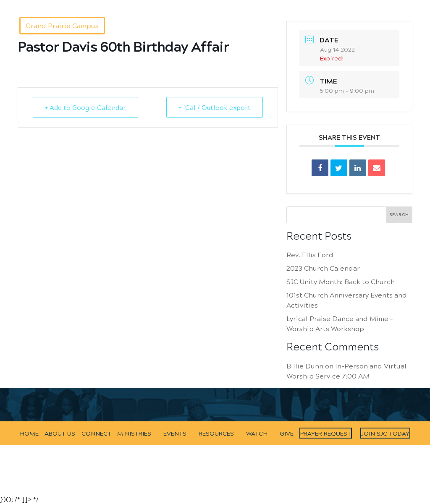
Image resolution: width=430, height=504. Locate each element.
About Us (116, 4)
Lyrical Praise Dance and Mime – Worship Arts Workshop (340, 323)
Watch (286, 4)
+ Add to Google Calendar (85, 107)
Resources (257, 4)
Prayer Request (326, 433)
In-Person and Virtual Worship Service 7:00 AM (346, 371)
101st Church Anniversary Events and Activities (347, 300)
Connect (145, 4)
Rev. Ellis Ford (310, 255)
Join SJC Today (385, 433)
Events (227, 4)
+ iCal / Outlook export (215, 107)
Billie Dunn (305, 366)
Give (306, 4)
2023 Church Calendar (323, 268)
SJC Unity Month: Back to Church (341, 281)
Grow (170, 4)
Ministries (198, 4)
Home (91, 4)
